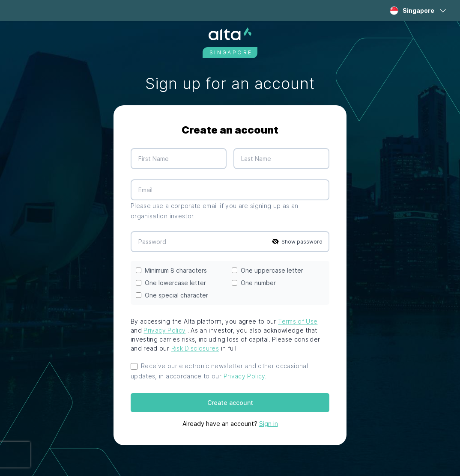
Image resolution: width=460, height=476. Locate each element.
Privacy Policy (164, 330)
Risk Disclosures (195, 348)
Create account (230, 403)
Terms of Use (298, 321)
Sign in (269, 424)
